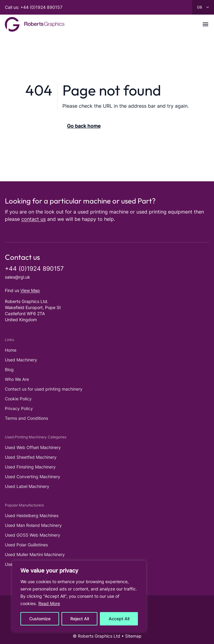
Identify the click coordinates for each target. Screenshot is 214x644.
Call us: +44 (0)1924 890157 (34, 7)
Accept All (119, 619)
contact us (33, 219)
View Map (30, 290)
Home (11, 350)
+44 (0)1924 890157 (34, 269)
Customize (40, 619)
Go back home (84, 126)
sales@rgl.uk (18, 277)
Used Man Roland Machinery (33, 525)
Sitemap (133, 636)
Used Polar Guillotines (26, 545)
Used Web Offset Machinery (33, 447)
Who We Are (17, 379)
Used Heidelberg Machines (32, 515)
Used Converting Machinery (33, 477)
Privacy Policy (19, 408)
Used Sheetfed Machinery (31, 457)
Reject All (80, 619)
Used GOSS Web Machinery (33, 535)
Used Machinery (21, 360)
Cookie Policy (18, 399)
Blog (9, 369)
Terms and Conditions (26, 418)
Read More (49, 603)
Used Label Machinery (27, 486)
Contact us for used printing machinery (44, 389)
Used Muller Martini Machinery (35, 554)
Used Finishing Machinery (30, 467)
